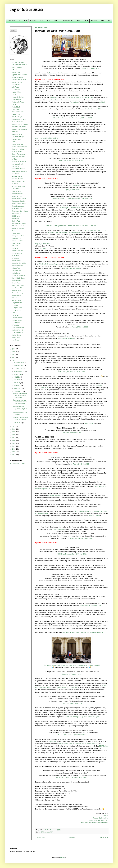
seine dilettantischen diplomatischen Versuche (62, 100)
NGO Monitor (16, 216)
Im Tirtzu (14, 159)
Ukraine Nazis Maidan (100, 818)
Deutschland (11, 21)
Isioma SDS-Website (18, 169)
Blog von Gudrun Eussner (27, 10)
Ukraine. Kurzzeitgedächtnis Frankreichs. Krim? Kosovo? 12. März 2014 (72, 226)
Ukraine (106, 816)
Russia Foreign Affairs (19, 263)
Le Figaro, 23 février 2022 (72, 190)
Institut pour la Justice (19, 161)
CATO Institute (16, 99)
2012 (14, 452)
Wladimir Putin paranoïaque (49, 264)
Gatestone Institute (18, 149)
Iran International (17, 164)
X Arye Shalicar (17, 303)
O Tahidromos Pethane (19, 226)
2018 (14, 435)
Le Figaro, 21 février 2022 (90, 68)
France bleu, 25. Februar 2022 (90, 606)
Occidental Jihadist (18, 228)
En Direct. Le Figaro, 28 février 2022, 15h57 (72, 777)
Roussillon (94, 21)
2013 (14, 449)
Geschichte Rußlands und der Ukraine (80, 98)
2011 (14, 455)
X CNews (15, 305)
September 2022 (19, 371)
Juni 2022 (17, 380)
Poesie (86, 21)
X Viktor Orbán (16, 335)
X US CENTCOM (17, 330)
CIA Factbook (16, 114)
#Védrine (44, 248)
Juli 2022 (17, 377)
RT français (15, 258)
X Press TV (15, 325)
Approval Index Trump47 (20, 75)
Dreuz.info (15, 132)
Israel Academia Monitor (19, 171)
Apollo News (16, 72)
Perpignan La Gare (18, 236)
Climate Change (17, 117)
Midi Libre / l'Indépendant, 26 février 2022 (72, 554)
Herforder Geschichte (18, 157)
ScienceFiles (16, 268)
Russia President (17, 266)
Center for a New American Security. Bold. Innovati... (20, 408)
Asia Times (15, 87)
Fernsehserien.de (17, 144)
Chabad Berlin (16, 107)
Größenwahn (54, 98)
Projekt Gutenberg (17, 253)
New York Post (16, 214)
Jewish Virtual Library (18, 181)
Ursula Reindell (16, 295)
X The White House (18, 328)
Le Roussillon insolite (67, 21)
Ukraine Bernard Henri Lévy (98, 820)
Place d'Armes (16, 243)
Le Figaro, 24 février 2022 (79, 327)
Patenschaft (89, 423)
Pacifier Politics (16, 233)
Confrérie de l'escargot (19, 119)
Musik (79, 21)
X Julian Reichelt (17, 318)
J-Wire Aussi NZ (17, 176)
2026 (14, 349)
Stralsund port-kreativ (18, 276)
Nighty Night (16, 219)
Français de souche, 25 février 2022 (79, 538)
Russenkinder (16, 261)
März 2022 (17, 388)
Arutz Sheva (16, 85)
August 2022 (18, 374)
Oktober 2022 (18, 368)
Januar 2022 (18, 423)
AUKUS (102, 102)
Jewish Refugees (17, 179)
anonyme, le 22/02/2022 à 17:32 (47, 138)
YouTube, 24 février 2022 (72, 432)
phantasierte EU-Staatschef (67, 688)
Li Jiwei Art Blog (17, 196)
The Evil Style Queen (18, 278)
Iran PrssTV (15, 166)
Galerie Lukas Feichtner (19, 147)
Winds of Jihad (16, 300)
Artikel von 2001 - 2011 (17, 463)
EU (19, 21)
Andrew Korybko (17, 67)
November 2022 (19, 366)
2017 (14, 438)
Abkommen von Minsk (72, 268)
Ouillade (14, 231)
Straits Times (16, 273)
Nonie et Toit (16, 221)
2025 (14, 352)
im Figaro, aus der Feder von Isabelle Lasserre (65, 232)
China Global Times (18, 112)
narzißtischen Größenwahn (67, 338)
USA (109, 21)
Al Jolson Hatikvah (18, 62)
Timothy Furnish (17, 283)
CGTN (14, 104)
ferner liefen (75, 102)
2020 (14, 429)
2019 (14, 432)
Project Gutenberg (17, 251)
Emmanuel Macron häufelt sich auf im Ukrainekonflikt (20, 402)
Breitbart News (16, 92)
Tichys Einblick (16, 281)
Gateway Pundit (17, 152)
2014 (14, 446)
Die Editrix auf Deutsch (19, 127)
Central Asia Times (18, 102)
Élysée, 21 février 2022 (93, 109)
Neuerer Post (40, 838)
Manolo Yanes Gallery (19, 204)
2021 (14, 426)
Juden (56, 21)
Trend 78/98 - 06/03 (18, 286)
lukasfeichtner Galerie (19, 199)
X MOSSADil (16, 323)
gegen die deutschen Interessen (94, 230)
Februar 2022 (18, 391)
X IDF (13, 313)
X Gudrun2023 (16, 310)
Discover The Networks (19, 129)
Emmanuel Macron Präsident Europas (95, 822)
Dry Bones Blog (17, 134)
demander (52, 741)
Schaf (103, 21)
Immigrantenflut (58, 529)
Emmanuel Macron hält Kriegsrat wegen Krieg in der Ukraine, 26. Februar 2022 (72, 665)
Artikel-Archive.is (17, 82)
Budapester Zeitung (18, 97)
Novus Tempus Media (19, 224)
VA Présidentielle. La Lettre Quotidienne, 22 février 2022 (72, 118)
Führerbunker (76, 185)
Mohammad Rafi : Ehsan (20, 211)
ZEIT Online (103, 746)
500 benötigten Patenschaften (70, 208)
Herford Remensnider (19, 154)
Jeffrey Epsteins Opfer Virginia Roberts (21, 418)
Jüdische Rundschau (18, 186)
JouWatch (15, 184)
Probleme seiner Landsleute (59, 73)
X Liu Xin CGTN (17, 320)
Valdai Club (15, 298)
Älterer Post (104, 838)
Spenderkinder (16, 271)
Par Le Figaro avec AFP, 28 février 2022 (72, 735)
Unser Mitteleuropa (18, 293)
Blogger (63, 857)
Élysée (14, 142)
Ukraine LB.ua (16, 291)
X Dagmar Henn (17, 308)
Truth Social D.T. (17, 288)
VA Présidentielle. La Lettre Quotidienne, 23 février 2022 (72, 199)
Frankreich (33, 21)
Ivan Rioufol (15, 174)
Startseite (72, 838)
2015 (14, 443)
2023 (14, 358)
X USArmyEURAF (17, 333)
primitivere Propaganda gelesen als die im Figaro (82, 717)
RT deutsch (15, 256)
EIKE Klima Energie (18, 137)
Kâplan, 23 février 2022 (44, 244)
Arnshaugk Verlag (17, 77)
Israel (49, 21)
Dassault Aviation (54, 495)
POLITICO (15, 246)
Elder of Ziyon (16, 139)
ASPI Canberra (16, 90)
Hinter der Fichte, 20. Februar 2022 (72, 161)
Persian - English (17, 241)
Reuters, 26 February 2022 (72, 674)
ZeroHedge (15, 340)
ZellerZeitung (16, 338)
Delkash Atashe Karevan (20, 124)
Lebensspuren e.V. (18, 194)
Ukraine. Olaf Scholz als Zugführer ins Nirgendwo (20, 396)
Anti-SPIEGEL (16, 70)
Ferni (25, 21)
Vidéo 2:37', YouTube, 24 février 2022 (72, 372)
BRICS (14, 95)
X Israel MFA (16, 315)
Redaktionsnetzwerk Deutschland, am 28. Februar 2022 (77, 744)
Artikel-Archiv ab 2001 (19, 80)
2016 (14, 440)
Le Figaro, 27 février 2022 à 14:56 (72, 703)
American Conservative (19, 65)
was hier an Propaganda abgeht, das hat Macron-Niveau (83, 633)
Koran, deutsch (16, 191)
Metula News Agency (18, 206)
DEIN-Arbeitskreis (17, 122)
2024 (14, 355)
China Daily (15, 109)
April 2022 (17, 386)
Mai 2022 (17, 383)
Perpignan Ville (16, 238)
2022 (14, 360)
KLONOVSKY (16, 189)
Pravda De (15, 248)
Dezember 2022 (19, 363)
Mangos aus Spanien (18, 201)
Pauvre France (95, 516)
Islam (42, 21)
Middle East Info (17, 209)
